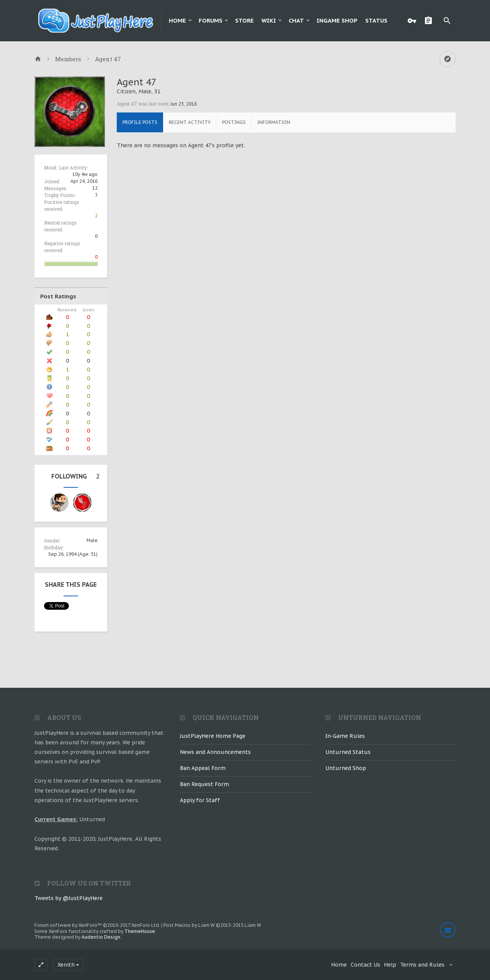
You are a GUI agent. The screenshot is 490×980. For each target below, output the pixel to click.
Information (274, 122)
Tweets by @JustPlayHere (69, 898)
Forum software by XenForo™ (97, 925)
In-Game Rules (345, 736)
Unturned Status (348, 752)
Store (244, 20)
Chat (296, 20)
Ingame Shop (337, 20)
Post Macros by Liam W (212, 925)
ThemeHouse (140, 931)
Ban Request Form (204, 784)
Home (177, 20)
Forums (211, 20)
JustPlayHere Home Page (213, 736)
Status (376, 20)
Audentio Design (101, 937)
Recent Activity (190, 122)
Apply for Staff (200, 800)
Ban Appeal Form (203, 768)
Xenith (66, 965)
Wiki (269, 20)
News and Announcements (215, 752)
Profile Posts (140, 122)
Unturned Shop (346, 768)
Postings (234, 122)
